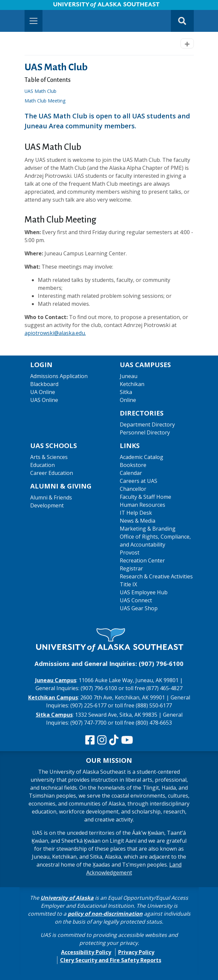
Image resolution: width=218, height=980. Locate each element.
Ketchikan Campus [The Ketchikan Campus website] (53, 697)
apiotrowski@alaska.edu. (55, 333)
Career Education (52, 473)
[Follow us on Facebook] (90, 740)
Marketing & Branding (148, 529)
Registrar (131, 568)
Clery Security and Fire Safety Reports (111, 960)
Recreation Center (142, 560)
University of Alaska (67, 898)
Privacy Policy (136, 952)
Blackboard (44, 384)
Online (128, 400)
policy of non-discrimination (105, 914)
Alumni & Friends (51, 497)
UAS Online (44, 400)
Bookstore (133, 465)
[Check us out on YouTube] (127, 740)
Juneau (129, 376)
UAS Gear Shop (139, 608)
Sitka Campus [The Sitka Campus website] (54, 715)
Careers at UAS (139, 481)
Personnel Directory (145, 432)
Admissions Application (59, 376)
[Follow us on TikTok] (114, 740)
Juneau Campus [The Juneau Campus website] (56, 680)
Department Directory (147, 425)
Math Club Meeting (47, 101)
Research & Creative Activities (156, 576)
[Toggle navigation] (34, 21)
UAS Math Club (42, 91)
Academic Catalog (142, 457)
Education (42, 465)
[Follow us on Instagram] (102, 740)
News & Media (138, 521)
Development (47, 505)
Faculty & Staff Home (145, 497)
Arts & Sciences (49, 457)
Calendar (131, 473)
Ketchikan (132, 384)
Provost (130, 553)
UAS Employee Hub (144, 592)
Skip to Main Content (31, 7)
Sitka (126, 392)
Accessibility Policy (86, 952)
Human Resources (143, 505)
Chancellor (133, 489)
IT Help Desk (136, 513)
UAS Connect (136, 600)
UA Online (43, 392)
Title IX (128, 584)
